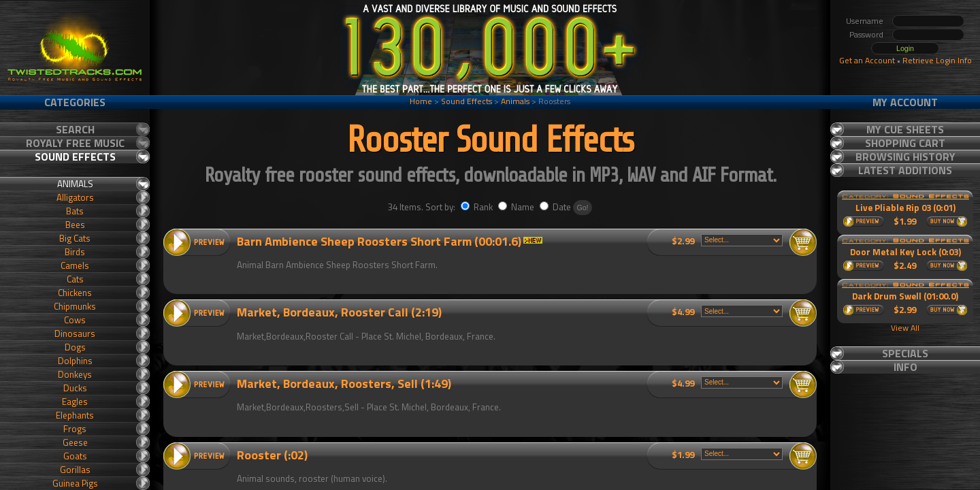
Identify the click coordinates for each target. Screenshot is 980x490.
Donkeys (75, 374)
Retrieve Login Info (937, 60)
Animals (515, 101)
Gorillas (75, 470)
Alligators (75, 197)
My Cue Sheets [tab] (905, 129)
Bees (75, 225)
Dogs (75, 347)
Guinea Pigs (75, 483)
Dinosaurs (75, 333)
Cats (75, 279)
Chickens (75, 293)
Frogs (75, 429)
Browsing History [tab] (905, 157)
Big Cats (75, 238)
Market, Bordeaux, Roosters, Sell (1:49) (344, 383)
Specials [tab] (905, 353)
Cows (75, 320)
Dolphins (75, 361)
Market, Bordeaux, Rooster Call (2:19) (339, 312)
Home (421, 101)
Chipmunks (75, 306)
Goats (75, 456)
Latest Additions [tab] (905, 170)
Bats (75, 211)
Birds (75, 252)
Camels (75, 265)
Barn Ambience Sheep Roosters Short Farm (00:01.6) (379, 241)
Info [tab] (905, 367)
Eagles (75, 402)
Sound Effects (467, 101)
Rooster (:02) (272, 455)
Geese (75, 442)
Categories (75, 102)
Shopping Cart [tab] (905, 143)
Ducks (75, 388)
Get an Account (867, 60)
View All (905, 328)
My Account (905, 102)
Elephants (75, 415)
